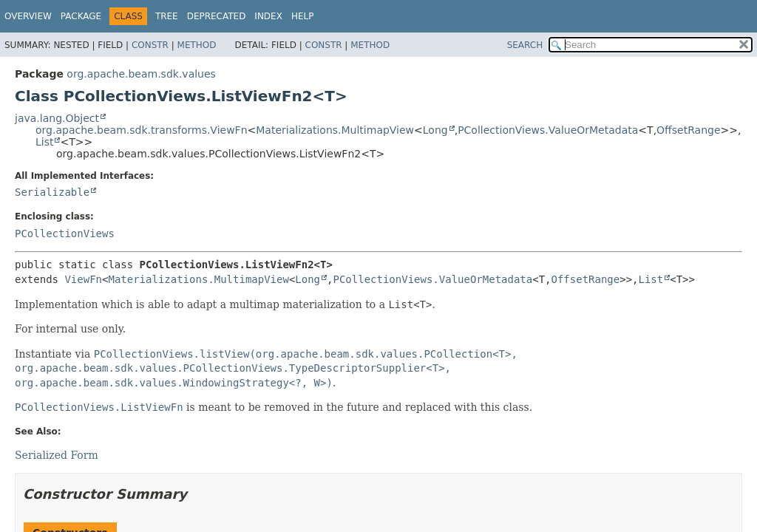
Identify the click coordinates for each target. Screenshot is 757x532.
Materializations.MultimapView (335, 130)
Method (197, 45)
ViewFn (83, 279)
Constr (150, 45)
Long (435, 130)
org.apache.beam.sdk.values (141, 74)
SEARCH (525, 45)
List (44, 142)
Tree (167, 16)
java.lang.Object (57, 118)
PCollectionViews (65, 233)
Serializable (52, 192)
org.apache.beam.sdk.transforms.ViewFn (142, 130)
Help (303, 16)
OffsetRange (688, 130)
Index (268, 16)
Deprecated (217, 16)
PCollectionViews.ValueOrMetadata (548, 130)
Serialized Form (57, 455)
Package (81, 16)
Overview (28, 16)
